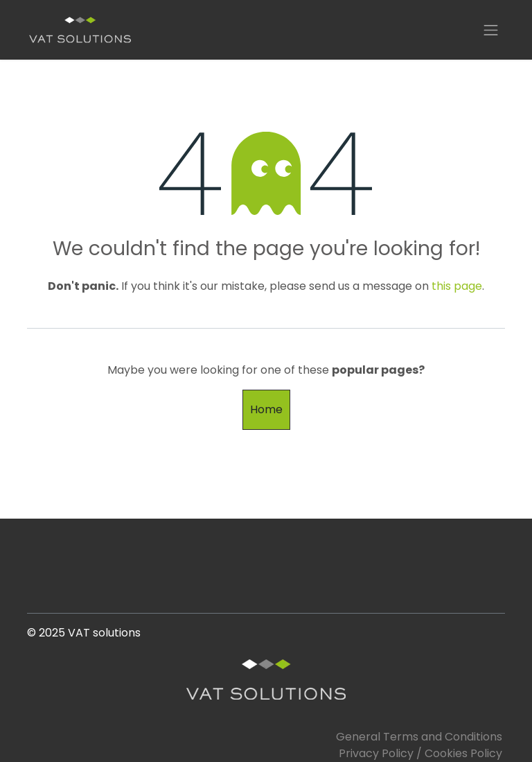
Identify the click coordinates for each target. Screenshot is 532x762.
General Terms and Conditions (420, 737)
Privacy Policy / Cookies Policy (420, 753)
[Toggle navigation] (491, 30)
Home (266, 409)
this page (457, 286)
